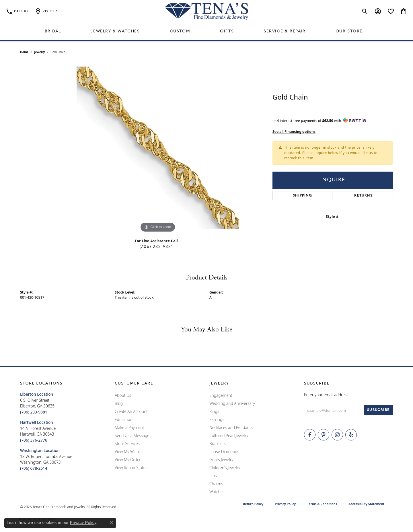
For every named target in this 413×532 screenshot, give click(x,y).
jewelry (39, 52)
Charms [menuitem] (216, 484)
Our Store (349, 31)
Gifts (227, 31)
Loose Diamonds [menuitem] (224, 452)
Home (24, 52)
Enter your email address (326, 395)
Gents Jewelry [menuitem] (221, 460)
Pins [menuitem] (213, 476)
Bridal (53, 31)
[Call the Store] (34, 412)
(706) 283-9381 (156, 247)
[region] (158, 148)
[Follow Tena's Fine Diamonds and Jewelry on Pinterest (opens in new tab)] (324, 435)
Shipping (302, 196)
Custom (180, 31)
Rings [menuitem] (214, 411)
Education (124, 419)
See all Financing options (294, 132)
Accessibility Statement (366, 504)
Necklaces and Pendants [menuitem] (231, 427)
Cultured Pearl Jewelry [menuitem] (229, 435)
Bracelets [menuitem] (218, 443)
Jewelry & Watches (115, 31)
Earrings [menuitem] (217, 419)
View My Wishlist (129, 452)
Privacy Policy (285, 504)
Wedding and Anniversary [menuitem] (232, 403)
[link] (17, 11)
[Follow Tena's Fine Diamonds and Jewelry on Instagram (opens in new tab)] (337, 435)
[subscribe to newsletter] (378, 410)
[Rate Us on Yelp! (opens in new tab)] (351, 435)
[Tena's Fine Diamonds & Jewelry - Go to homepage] (206, 11)
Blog (119, 403)
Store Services (127, 443)
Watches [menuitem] (217, 492)
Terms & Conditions (322, 504)
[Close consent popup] (112, 523)
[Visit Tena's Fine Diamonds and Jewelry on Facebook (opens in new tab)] (310, 435)
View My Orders (129, 460)
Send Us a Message (132, 435)
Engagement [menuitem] (221, 395)
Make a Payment (129, 427)
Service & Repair (285, 31)
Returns (363, 196)
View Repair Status (131, 468)
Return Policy (253, 504)
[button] (46, 11)
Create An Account (131, 411)
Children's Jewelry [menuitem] (225, 468)
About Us (123, 395)
